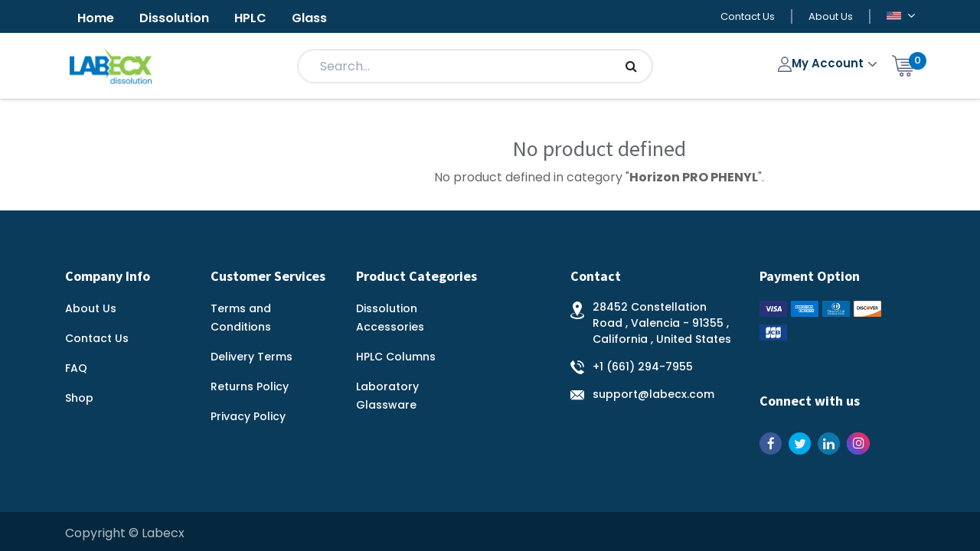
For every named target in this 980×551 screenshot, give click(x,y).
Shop (79, 398)
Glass (309, 18)
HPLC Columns (396, 357)
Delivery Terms (252, 357)
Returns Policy (250, 386)
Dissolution (174, 18)
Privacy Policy (248, 416)
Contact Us (748, 16)
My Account (823, 63)
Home (96, 18)
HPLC (250, 18)
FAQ (76, 368)
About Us (831, 16)
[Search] (631, 66)
